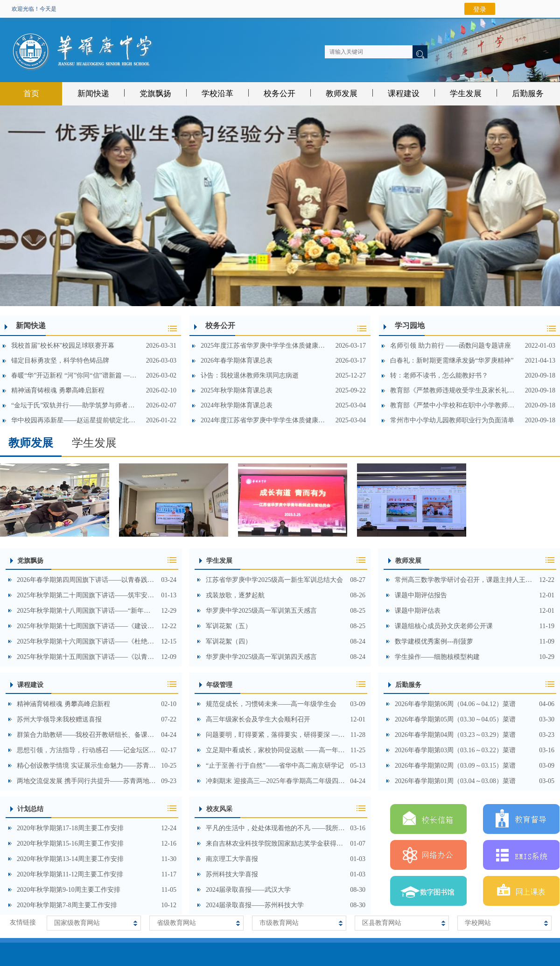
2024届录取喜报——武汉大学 (248, 890)
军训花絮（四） (229, 641)
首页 (31, 94)
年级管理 (219, 685)
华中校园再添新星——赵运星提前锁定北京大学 (76, 420)
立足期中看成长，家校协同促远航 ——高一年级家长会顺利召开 (276, 750)
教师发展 (342, 94)
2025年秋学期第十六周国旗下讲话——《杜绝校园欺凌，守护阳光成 (87, 641)
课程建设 (404, 94)
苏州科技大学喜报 (232, 874)
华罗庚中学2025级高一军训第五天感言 (261, 611)
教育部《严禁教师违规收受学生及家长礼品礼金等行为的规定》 (455, 390)
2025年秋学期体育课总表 (237, 390)
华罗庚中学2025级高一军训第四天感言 (261, 657)
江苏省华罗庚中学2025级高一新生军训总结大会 (274, 580)
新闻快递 (93, 94)
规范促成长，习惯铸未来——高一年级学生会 (271, 704)
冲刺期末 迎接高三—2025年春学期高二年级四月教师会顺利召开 (276, 781)
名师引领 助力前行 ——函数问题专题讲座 (451, 346)
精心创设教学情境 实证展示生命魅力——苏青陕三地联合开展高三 (87, 766)
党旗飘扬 (155, 94)
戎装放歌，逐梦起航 (235, 595)
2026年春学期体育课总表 (237, 360)
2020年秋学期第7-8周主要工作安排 (67, 905)
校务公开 (280, 94)
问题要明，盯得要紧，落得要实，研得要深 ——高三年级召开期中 (276, 735)
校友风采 (219, 809)
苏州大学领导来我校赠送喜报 (59, 719)
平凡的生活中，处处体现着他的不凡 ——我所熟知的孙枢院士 (276, 828)
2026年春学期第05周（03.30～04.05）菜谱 (455, 719)
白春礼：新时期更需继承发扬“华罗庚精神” (452, 360)
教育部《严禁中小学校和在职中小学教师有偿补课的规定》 (455, 405)
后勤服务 (528, 94)
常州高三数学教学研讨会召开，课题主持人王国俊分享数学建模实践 (465, 580)
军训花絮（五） (229, 626)
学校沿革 (217, 94)
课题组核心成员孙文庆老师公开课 (444, 626)
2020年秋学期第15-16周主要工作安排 (70, 843)
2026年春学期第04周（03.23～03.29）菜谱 (455, 735)
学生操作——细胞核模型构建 (437, 657)
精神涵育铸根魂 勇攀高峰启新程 (58, 390)
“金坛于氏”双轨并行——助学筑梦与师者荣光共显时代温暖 (76, 405)
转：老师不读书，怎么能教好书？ (439, 375)
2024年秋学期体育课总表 (237, 405)
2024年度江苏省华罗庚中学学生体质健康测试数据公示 (266, 420)
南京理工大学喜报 (232, 859)
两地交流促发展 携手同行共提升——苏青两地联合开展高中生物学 (87, 781)
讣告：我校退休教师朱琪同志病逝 (250, 375)
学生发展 (466, 94)
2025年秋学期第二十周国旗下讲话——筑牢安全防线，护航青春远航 (87, 595)
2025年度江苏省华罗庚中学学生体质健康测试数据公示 (266, 346)
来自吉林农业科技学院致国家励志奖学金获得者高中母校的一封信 (276, 843)
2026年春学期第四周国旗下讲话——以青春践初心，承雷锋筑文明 (87, 580)
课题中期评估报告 (421, 595)
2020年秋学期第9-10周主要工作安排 (69, 890)
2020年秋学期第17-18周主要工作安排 (70, 828)
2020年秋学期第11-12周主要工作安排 (70, 874)
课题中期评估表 (418, 611)
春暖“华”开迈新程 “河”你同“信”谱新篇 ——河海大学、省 (76, 375)
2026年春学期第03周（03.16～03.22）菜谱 (455, 750)
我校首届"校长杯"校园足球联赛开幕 (63, 346)
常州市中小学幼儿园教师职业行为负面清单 (452, 420)
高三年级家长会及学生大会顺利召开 (258, 719)
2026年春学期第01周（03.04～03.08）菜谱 (455, 781)
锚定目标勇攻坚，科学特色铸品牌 (60, 360)
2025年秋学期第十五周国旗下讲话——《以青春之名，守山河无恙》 (87, 657)
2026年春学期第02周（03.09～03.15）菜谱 (455, 766)
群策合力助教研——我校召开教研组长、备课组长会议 (87, 735)
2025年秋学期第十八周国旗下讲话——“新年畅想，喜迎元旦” (87, 611)
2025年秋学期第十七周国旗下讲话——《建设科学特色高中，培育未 (87, 626)
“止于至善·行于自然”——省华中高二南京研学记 (275, 766)
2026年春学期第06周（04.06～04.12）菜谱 (455, 704)
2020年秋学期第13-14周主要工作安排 (70, 859)
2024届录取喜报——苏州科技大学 (255, 905)
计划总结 (30, 809)
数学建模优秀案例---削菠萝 (434, 641)
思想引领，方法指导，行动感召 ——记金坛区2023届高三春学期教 (87, 750)
